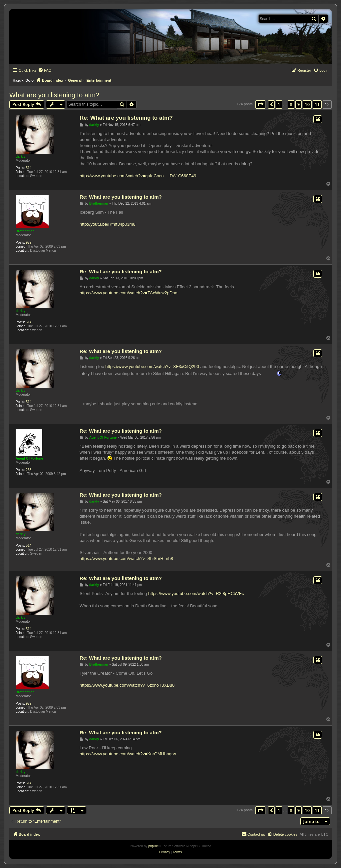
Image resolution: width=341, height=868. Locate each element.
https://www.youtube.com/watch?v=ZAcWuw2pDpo (128, 293)
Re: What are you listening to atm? (126, 118)
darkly (20, 156)
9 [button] (299, 104)
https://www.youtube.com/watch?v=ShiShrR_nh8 (126, 558)
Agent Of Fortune (29, 458)
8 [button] (291, 104)
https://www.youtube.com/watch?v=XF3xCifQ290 (152, 366)
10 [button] (307, 104)
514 (29, 168)
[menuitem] (45, 70)
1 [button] (279, 104)
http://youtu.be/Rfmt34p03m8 (108, 224)
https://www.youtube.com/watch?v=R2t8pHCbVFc (196, 593)
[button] (260, 104)
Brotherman (25, 231)
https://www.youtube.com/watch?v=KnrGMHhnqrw (128, 754)
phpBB (153, 846)
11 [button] (317, 104)
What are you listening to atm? (54, 95)
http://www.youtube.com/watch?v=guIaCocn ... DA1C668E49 (138, 176)
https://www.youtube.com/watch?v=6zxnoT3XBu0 (127, 685)
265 (29, 470)
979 (29, 242)
